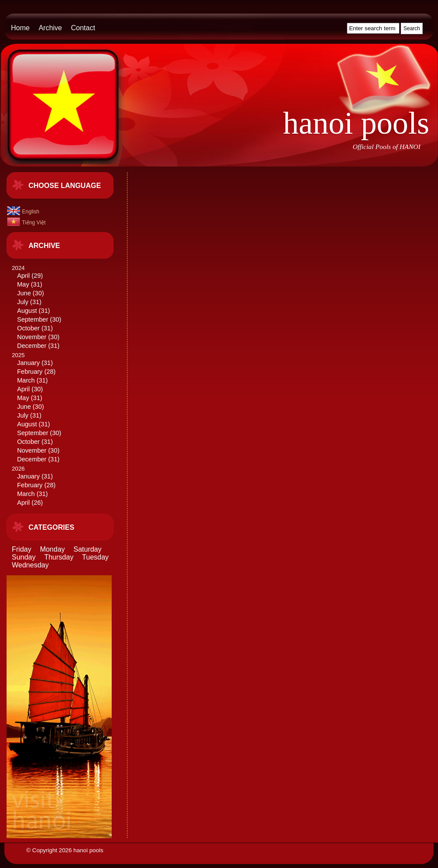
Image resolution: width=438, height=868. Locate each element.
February (30, 372)
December (32, 346)
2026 (66, 486)
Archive (50, 28)
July (23, 302)
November (32, 337)
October (28, 328)
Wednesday (30, 565)
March (26, 380)
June (24, 293)
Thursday (59, 557)
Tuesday (95, 557)
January (28, 363)
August (27, 311)
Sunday (24, 557)
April (23, 276)
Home (20, 28)
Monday (52, 549)
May (23, 284)
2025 (66, 408)
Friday (21, 549)
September (33, 319)
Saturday (88, 549)
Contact (83, 28)
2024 (66, 307)
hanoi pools (356, 123)
